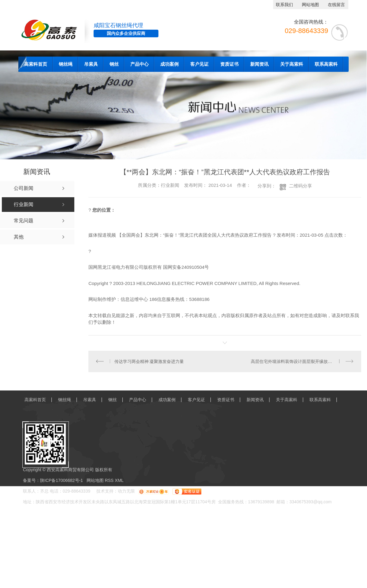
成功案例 (169, 64)
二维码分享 (300, 186)
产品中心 (139, 64)
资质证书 (229, 64)
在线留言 (336, 5)
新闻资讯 (259, 64)
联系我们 (284, 5)
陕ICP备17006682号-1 (61, 481)
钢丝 (114, 64)
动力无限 (126, 491)
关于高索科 (292, 64)
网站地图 (310, 5)
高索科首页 (36, 64)
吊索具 (91, 64)
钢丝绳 (66, 64)
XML (119, 481)
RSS (110, 481)
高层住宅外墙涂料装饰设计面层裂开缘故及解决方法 (300, 361)
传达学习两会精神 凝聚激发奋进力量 (149, 361)
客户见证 (199, 64)
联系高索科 (326, 64)
